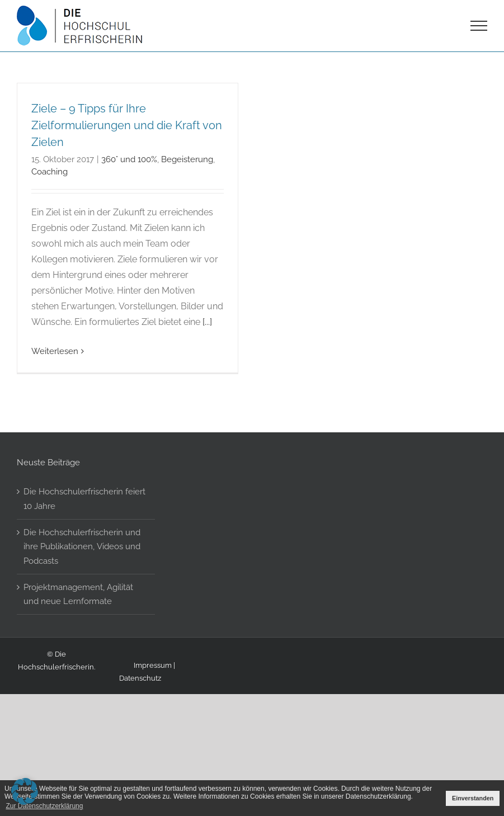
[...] (207, 322)
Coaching (50, 171)
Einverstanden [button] (473, 798)
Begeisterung (187, 159)
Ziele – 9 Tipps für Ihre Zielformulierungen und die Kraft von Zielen (127, 125)
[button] (25, 791)
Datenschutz (140, 716)
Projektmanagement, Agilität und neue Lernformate (78, 632)
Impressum (153, 703)
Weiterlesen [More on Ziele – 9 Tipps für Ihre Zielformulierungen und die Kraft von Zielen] (55, 351)
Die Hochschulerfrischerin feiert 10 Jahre (84, 537)
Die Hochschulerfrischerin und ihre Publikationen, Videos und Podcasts (82, 584)
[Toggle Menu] (479, 26)
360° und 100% (129, 159)
